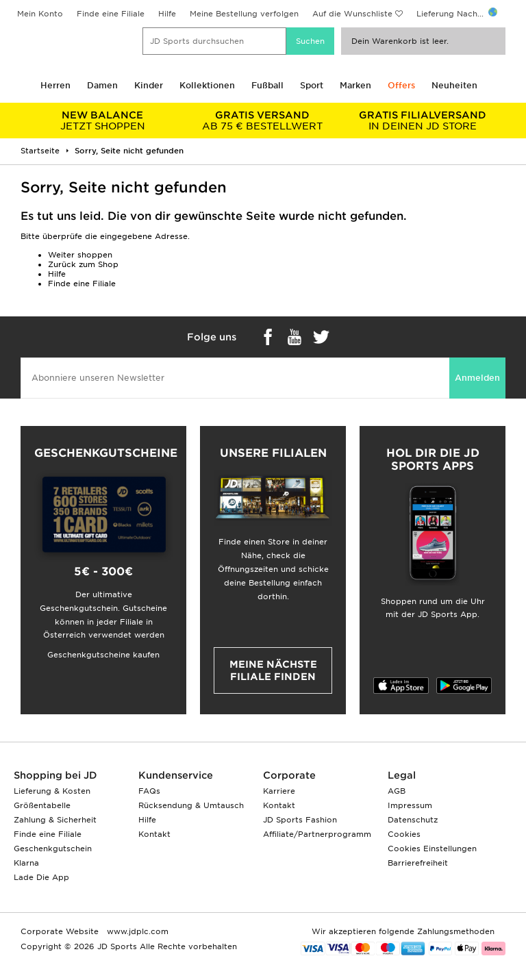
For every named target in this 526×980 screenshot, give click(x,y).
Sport (312, 85)
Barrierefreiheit (418, 863)
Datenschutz (413, 820)
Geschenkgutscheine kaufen (103, 655)
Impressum (410, 805)
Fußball (267, 85)
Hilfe (167, 14)
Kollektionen (207, 85)
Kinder (149, 85)
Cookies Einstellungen (432, 849)
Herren (55, 85)
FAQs (149, 791)
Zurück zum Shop (83, 264)
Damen (102, 85)
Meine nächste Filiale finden (273, 670)
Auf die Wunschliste (352, 14)
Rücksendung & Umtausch (191, 805)
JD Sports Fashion (300, 820)
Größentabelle (42, 805)
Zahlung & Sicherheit (55, 820)
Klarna (26, 863)
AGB (397, 791)
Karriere (279, 791)
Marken (355, 85)
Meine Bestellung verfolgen (244, 14)
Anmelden (477, 378)
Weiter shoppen (80, 255)
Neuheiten (454, 85)
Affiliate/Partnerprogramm (317, 834)
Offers (401, 85)
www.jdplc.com (136, 931)
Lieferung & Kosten (52, 791)
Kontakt (154, 834)
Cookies (404, 834)
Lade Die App (41, 877)
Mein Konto (40, 14)
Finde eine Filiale (111, 14)
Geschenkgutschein (53, 849)
